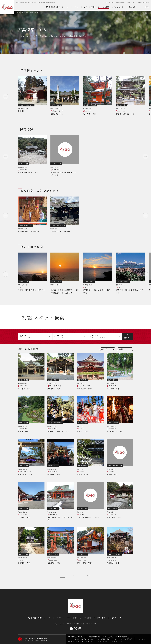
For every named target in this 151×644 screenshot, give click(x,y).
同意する (142, 639)
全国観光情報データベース (57, 7)
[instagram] (80, 629)
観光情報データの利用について (126, 2)
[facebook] (71, 629)
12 (83, 575)
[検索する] (128, 336)
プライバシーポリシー (143, 2)
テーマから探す (104, 7)
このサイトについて (105, 641)
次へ (89, 575)
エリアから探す (118, 7)
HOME (18, 13)
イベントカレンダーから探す (85, 7)
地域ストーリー (135, 7)
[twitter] (76, 629)
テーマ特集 (25, 13)
